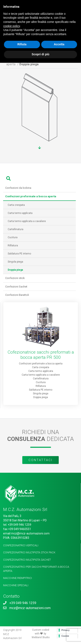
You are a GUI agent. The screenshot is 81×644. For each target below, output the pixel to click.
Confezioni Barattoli (17, 295)
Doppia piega (41, 397)
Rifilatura (12, 246)
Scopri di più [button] (40, 54)
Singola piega (14, 262)
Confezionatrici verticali (21, 545)
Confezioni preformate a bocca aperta (41, 364)
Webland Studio (41, 637)
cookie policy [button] (12, 26)
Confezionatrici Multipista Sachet (27, 560)
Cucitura (11, 237)
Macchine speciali (16, 585)
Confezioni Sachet (16, 287)
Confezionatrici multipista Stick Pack (29, 552)
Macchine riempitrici (17, 578)
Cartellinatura (14, 229)
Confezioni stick (15, 278)
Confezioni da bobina (18, 188)
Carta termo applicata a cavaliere (26, 221)
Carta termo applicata (19, 213)
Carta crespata (15, 205)
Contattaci (40, 460)
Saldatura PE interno (18, 254)
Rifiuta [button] (22, 44)
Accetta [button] (59, 44)
